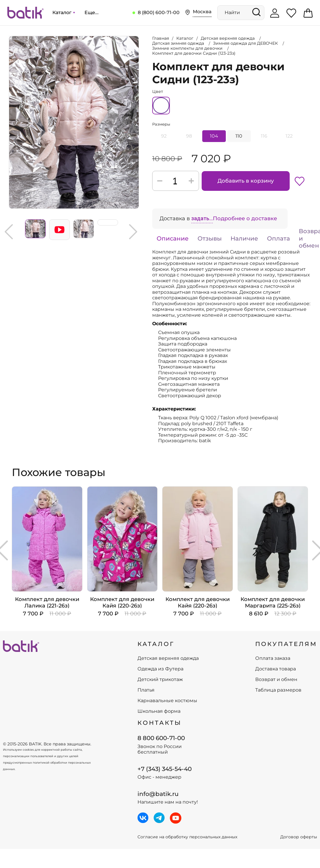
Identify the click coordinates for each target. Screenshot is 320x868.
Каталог (64, 12)
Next (133, 232)
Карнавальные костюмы (167, 701)
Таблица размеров (278, 690)
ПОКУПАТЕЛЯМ (286, 644)
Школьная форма (159, 711)
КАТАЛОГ (156, 644)
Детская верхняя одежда (168, 658)
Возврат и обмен (276, 680)
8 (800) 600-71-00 (159, 12)
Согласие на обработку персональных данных (187, 837)
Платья (146, 690)
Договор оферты (299, 837)
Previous (9, 232)
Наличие (244, 238)
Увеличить (9, 36)
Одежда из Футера (160, 669)
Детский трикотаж (160, 680)
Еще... (92, 12)
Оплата (278, 238)
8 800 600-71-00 (161, 738)
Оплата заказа (273, 658)
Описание (173, 238)
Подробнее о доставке (245, 218)
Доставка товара (276, 669)
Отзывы (210, 238)
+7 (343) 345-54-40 (165, 769)
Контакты (160, 723)
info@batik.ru (158, 794)
